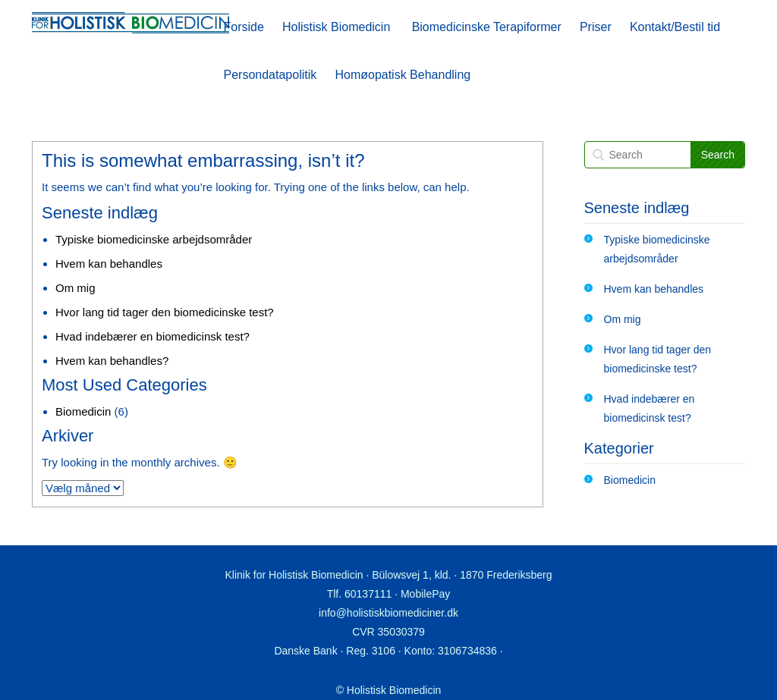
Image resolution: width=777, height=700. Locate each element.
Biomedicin (83, 411)
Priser (596, 27)
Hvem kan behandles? (112, 361)
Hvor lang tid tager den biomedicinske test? (165, 312)
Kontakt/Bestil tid (675, 27)
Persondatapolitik (271, 75)
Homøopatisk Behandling (403, 75)
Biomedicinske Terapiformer (487, 27)
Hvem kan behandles (109, 264)
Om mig (75, 288)
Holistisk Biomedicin (336, 27)
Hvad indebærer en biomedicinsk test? (153, 336)
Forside (244, 27)
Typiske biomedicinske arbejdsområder (154, 239)
